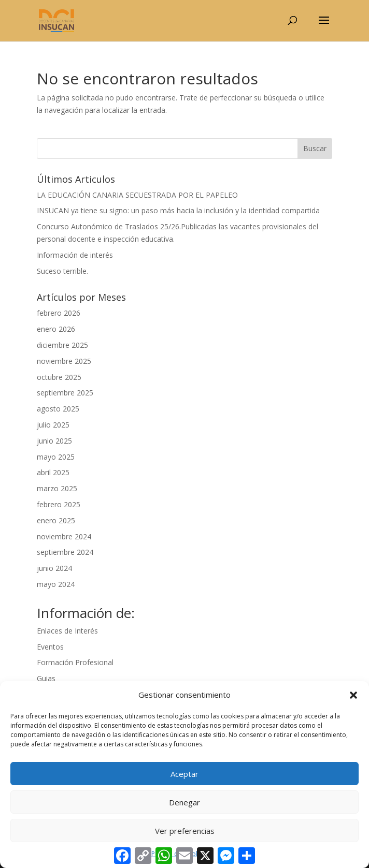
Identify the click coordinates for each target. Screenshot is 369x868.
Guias (46, 678)
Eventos (50, 647)
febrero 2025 (59, 504)
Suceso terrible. (62, 271)
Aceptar (184, 774)
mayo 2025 (56, 457)
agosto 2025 (58, 409)
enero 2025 (56, 520)
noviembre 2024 (64, 536)
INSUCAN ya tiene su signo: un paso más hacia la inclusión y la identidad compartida (178, 210)
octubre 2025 (59, 377)
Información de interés (75, 255)
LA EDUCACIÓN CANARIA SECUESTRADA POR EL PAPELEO (137, 195)
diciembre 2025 (62, 345)
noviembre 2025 (64, 361)
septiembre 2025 (65, 393)
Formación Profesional (75, 662)
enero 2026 (56, 329)
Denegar (184, 802)
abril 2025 (53, 472)
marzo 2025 (57, 488)
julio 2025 (53, 425)
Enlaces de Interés (67, 631)
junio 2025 (54, 441)
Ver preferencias (185, 831)
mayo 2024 (56, 584)
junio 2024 (54, 568)
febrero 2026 (59, 313)
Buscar (315, 148)
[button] (353, 695)
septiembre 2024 (65, 552)
